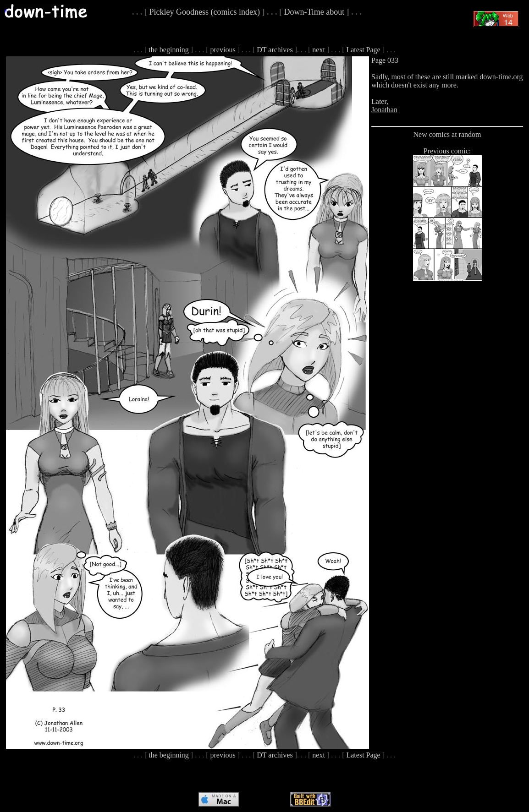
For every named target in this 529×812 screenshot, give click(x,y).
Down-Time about (314, 12)
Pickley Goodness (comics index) (205, 12)
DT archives (275, 50)
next (319, 50)
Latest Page (363, 50)
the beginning (169, 50)
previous (223, 50)
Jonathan (384, 110)
